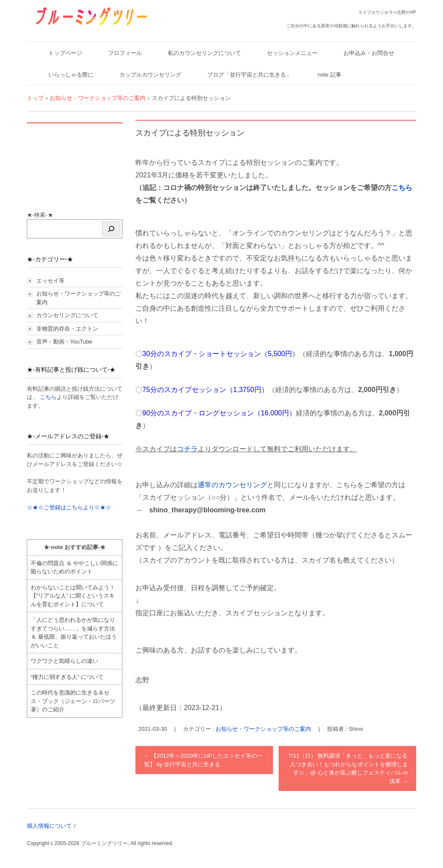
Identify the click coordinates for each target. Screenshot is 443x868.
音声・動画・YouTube (64, 342)
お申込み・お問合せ (369, 53)
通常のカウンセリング (232, 485)
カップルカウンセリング (150, 75)
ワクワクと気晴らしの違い (64, 661)
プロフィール (125, 53)
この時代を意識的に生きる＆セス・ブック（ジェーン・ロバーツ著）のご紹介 (73, 701)
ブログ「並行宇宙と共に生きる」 (249, 75)
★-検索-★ (40, 215)
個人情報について (49, 826)
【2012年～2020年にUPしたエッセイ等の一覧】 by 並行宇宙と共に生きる (204, 760)
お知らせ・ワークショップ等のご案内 (263, 729)
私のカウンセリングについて (204, 53)
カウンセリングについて (67, 315)
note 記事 (329, 75)
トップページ (65, 53)
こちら (402, 188)
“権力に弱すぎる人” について (67, 677)
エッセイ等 (50, 281)
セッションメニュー (292, 53)
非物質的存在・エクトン (67, 329)
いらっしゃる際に (71, 75)
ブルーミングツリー (64, 31)
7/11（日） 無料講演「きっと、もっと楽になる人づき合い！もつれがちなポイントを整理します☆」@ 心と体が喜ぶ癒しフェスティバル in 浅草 (348, 768)
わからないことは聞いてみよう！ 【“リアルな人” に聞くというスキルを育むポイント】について (73, 596)
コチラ (187, 449)
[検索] (111, 229)
